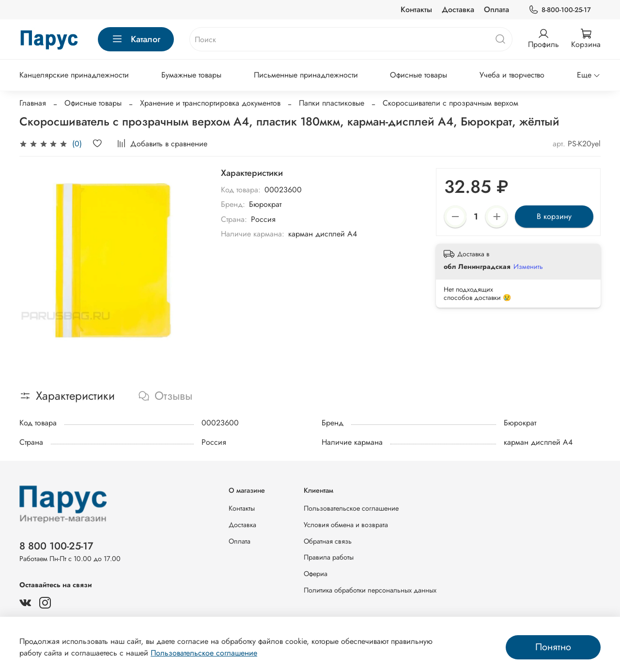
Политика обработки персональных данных (370, 590)
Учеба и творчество (512, 75)
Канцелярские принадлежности (74, 75)
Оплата (496, 9)
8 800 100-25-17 (56, 546)
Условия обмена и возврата (346, 525)
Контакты (416, 9)
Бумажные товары (191, 75)
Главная (33, 103)
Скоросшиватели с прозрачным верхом (450, 103)
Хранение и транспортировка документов (210, 103)
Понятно (553, 647)
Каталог (136, 39)
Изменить (528, 266)
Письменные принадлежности (306, 75)
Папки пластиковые (332, 103)
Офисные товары (418, 75)
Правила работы (329, 557)
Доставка (458, 9)
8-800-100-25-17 (560, 10)
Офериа (316, 574)
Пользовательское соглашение (351, 508)
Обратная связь (328, 541)
